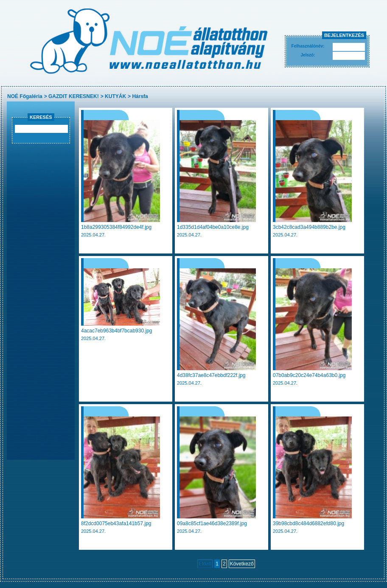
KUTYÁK (115, 96)
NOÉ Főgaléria (25, 96)
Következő (242, 564)
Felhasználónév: (308, 46)
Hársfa (140, 96)
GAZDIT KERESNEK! (74, 96)
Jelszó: (308, 55)
